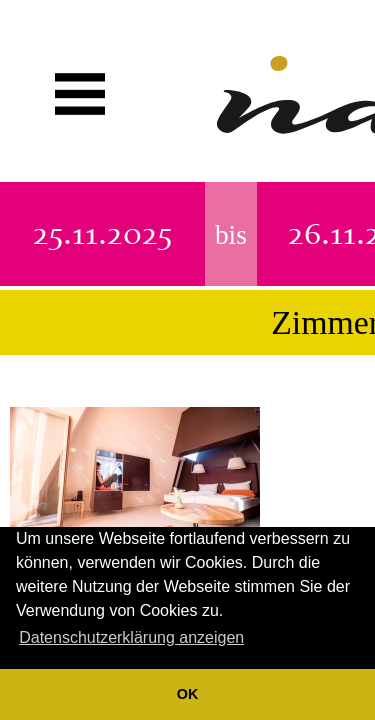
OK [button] (188, 694)
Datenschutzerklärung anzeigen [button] (131, 637)
